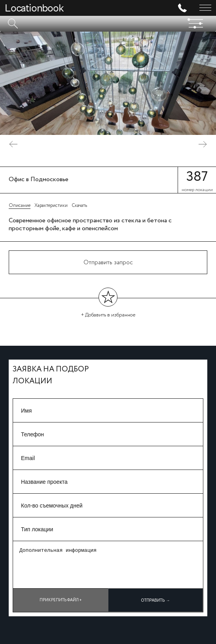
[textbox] (108, 24)
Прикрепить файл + (61, 600)
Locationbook (34, 8)
